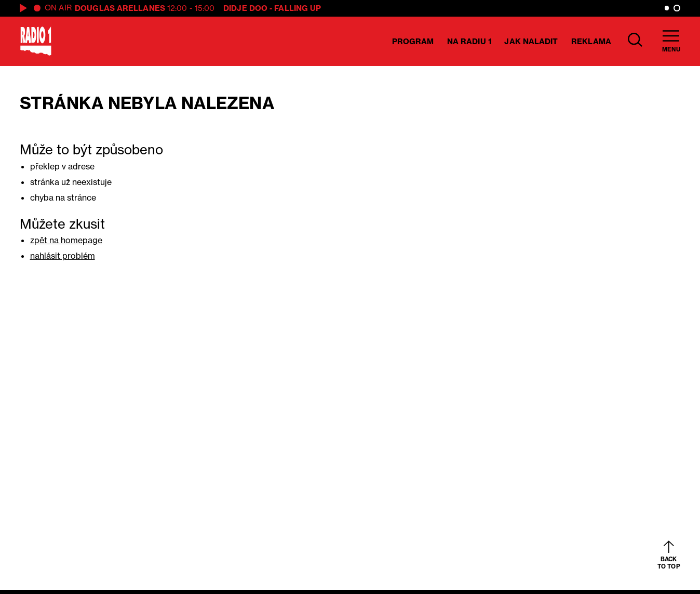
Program (413, 41)
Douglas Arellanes (120, 8)
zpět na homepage (66, 240)
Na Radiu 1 (469, 41)
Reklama (591, 41)
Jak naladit (531, 41)
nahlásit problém (63, 256)
